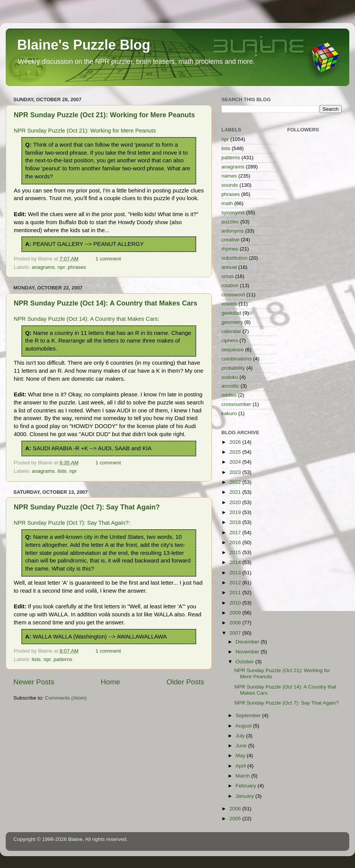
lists (62, 471)
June (242, 746)
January (245, 796)
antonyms (233, 231)
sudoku (230, 377)
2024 (236, 462)
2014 (236, 562)
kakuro (229, 413)
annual (229, 267)
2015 (236, 552)
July (241, 736)
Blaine (76, 839)
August (244, 726)
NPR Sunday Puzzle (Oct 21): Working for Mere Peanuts (104, 115)
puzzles (230, 222)
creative (230, 240)
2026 (236, 442)
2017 (236, 533)
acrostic (230, 386)
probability (233, 368)
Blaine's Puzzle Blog (84, 45)
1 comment (108, 259)
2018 (236, 522)
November (248, 652)
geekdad (231, 313)
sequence (233, 350)
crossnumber (236, 404)
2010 (236, 603)
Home (110, 682)
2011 (236, 592)
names (229, 176)
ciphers (230, 340)
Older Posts (185, 682)
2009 (236, 613)
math (227, 203)
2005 (236, 819)
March (243, 776)
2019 (236, 512)
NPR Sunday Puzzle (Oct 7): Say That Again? (87, 507)
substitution (234, 258)
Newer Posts (34, 682)
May (241, 756)
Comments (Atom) (66, 698)
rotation (230, 285)
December (248, 642)
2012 (236, 583)
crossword (233, 295)
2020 (236, 502)
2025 (236, 452)
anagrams (43, 267)
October (245, 662)
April (241, 766)
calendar (231, 331)
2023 (236, 472)
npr (61, 267)
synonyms (233, 213)
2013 (236, 573)
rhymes (230, 249)
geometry (232, 322)
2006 (236, 809)
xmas (228, 276)
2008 (236, 623)
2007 (236, 633)
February (247, 786)
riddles (229, 395)
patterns (63, 659)
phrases (77, 267)
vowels (229, 304)
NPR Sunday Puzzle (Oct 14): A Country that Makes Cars (106, 303)
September (249, 715)
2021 (236, 492)
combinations (237, 359)
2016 (236, 542)
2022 (236, 482)
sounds (230, 185)
